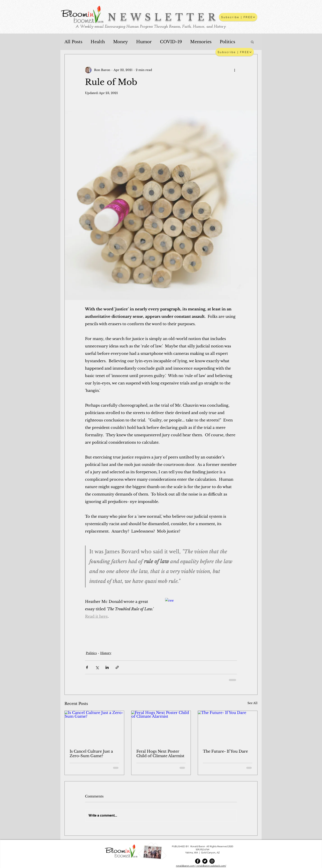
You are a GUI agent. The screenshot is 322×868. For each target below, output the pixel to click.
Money (121, 42)
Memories (201, 42)
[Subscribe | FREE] (235, 52)
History (106, 653)
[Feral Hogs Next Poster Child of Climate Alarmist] (161, 728)
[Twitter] (205, 861)
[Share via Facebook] (87, 667)
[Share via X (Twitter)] (97, 667)
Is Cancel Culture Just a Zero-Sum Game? (91, 754)
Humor (144, 42)
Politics (227, 42)
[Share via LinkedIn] (107, 667)
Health (98, 42)
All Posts (73, 42)
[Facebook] (198, 861)
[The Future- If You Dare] (228, 728)
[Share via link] (117, 667)
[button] (238, 17)
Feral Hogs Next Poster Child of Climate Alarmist (160, 754)
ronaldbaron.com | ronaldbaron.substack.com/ (201, 866)
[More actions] (235, 70)
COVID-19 (171, 42)
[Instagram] (212, 861)
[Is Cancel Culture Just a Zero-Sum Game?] (94, 728)
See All (252, 703)
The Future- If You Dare (225, 751)
